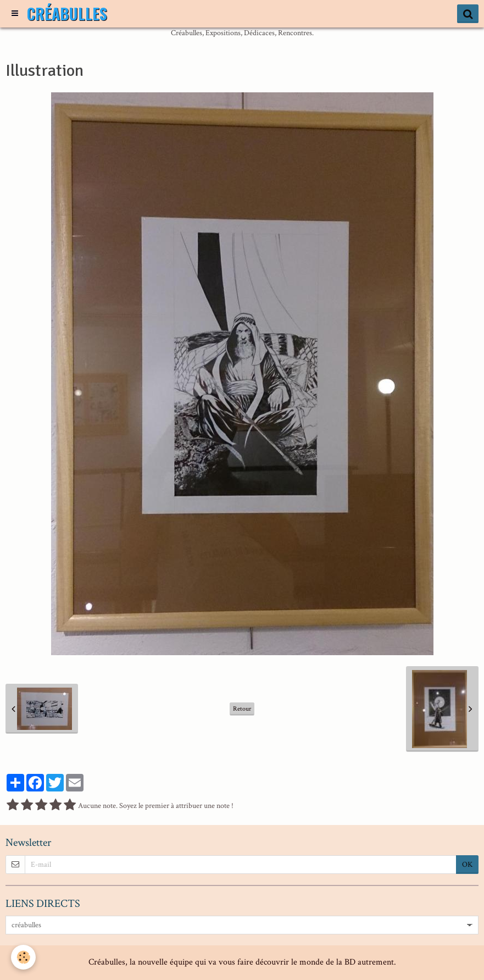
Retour (242, 709)
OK (467, 865)
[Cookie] (23, 957)
